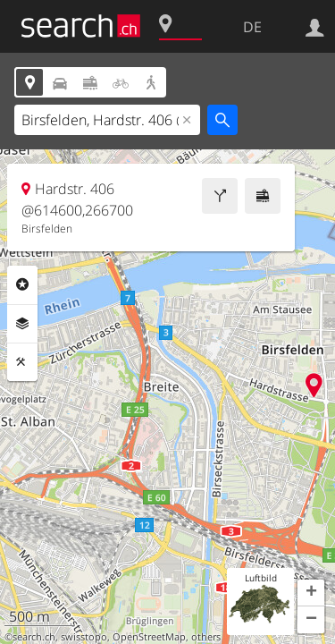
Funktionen (22, 362)
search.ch (34, 637)
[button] (311, 593)
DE (252, 27)
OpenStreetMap (149, 637)
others (206, 637)
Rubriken (22, 284)
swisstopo (84, 637)
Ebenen (22, 324)
